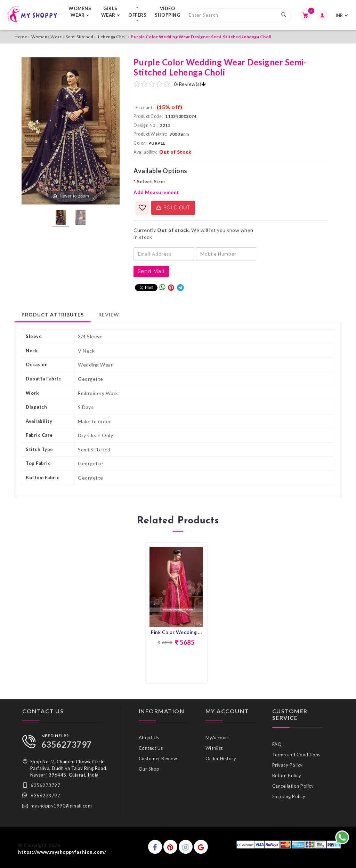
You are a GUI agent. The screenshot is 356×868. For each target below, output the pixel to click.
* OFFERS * (137, 15)
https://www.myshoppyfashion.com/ (62, 852)
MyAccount (218, 738)
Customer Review (158, 758)
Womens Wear (47, 37)
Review (109, 315)
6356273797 (67, 744)
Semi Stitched (80, 37)
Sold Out (173, 208)
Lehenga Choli (112, 37)
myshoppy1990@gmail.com (61, 806)
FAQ (277, 744)
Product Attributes (53, 315)
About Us (149, 738)
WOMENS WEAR (80, 12)
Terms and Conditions (296, 755)
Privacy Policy (288, 765)
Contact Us (151, 748)
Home (21, 37)
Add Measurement (156, 192)
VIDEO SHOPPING (167, 12)
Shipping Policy (289, 796)
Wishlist (214, 748)
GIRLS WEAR (111, 12)
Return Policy (287, 775)
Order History (221, 758)
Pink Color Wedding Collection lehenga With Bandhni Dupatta (176, 632)
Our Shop (149, 769)
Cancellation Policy (293, 786)
